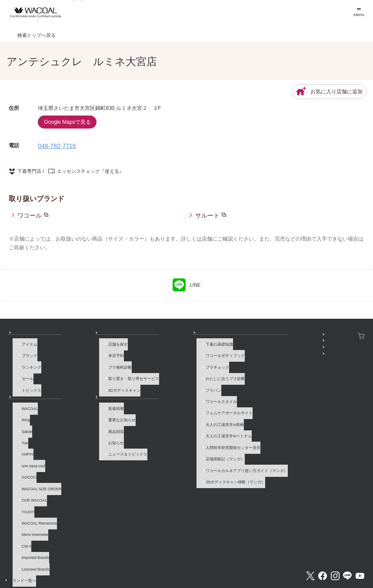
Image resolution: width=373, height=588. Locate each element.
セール (24, 374)
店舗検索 (199, 12)
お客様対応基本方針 (248, 558)
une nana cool (30, 447)
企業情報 (143, 558)
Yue (21, 430)
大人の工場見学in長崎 (163, 409)
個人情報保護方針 (204, 558)
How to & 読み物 (155, 336)
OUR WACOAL (30, 472)
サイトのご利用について (103, 558)
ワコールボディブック (164, 357)
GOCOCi (25, 456)
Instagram (335, 526)
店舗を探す (85, 349)
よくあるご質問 (57, 558)
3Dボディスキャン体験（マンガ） (174, 451)
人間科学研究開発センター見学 (172, 426)
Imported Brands (32, 515)
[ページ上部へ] (356, 571)
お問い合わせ (20, 558)
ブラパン (152, 383)
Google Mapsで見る (67, 122)
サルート (207, 215)
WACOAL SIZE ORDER (38, 464)
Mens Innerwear (31, 498)
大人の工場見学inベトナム (167, 417)
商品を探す (96, 12)
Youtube (360, 526)
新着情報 (83, 404)
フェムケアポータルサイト (168, 400)
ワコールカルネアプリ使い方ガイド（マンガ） (185, 443)
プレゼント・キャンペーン (264, 353)
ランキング (28, 366)
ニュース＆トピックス (95, 438)
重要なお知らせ (89, 413)
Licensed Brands (32, 524)
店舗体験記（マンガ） (164, 434)
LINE (187, 285)
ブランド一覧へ (32, 532)
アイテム (26, 349)
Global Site (355, 558)
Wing (22, 413)
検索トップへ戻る (37, 35)
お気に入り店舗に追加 (329, 92)
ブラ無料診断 (87, 366)
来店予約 (83, 357)
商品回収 (83, 421)
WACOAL (26, 404)
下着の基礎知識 (158, 349)
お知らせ (80, 391)
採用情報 (170, 558)
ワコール (30, 215)
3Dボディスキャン (92, 383)
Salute (23, 421)
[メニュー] (358, 12)
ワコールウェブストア (343, 336)
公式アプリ (250, 361)
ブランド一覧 (149, 12)
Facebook (323, 526)
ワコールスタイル (160, 391)
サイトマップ (288, 558)
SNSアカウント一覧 (258, 336)
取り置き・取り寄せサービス (101, 374)
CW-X (23, 507)
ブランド (26, 357)
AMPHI (24, 438)
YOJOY (24, 481)
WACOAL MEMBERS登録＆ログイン (272, 344)
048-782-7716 (57, 146)
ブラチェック (156, 366)
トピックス (28, 383)
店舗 (76, 336)
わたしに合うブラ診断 (164, 374)
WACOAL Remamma (35, 489)
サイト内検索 (322, 558)
